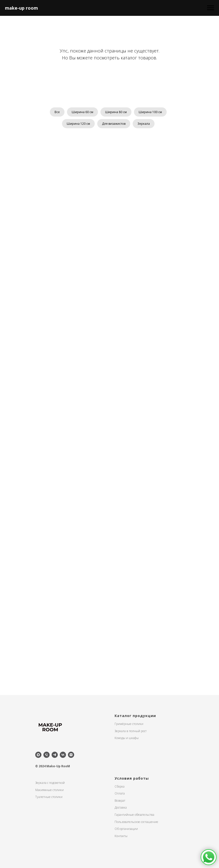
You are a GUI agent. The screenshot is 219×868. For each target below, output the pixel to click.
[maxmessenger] (38, 755)
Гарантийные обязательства (134, 815)
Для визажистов (114, 124)
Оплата (120, 793)
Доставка (121, 807)
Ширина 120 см (78, 124)
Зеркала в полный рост (131, 731)
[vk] (63, 755)
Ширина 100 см (150, 112)
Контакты (121, 836)
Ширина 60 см (82, 112)
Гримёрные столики (129, 724)
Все (57, 112)
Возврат (120, 801)
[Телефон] (47, 755)
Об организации (126, 829)
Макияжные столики (49, 790)
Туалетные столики (49, 797)
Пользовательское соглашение (136, 822)
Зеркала (144, 124)
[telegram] (55, 755)
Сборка (120, 786)
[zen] (71, 755)
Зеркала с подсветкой (50, 783)
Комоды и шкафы (127, 738)
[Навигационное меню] (211, 8)
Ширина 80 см (116, 112)
